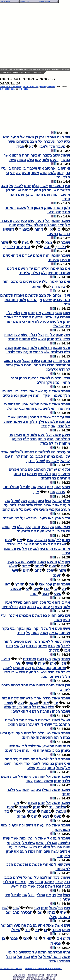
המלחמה (63, 439)
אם (68, 268)
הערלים (50, 225)
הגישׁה (34, 404)
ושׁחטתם (59, 668)
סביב (39, 456)
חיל (59, 895)
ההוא (30, 409)
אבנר (14, 938)
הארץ (18, 365)
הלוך (33, 422)
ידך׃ (44, 426)
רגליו (33, 335)
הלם (35, 711)
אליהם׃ (53, 260)
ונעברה (49, 141)
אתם (34, 759)
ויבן (67, 685)
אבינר (57, 930)
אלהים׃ (52, 369)
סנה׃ (66, 199)
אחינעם (39, 925)
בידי (6, 811)
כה (62, 268)
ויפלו (66, 339)
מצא (58, 607)
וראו (10, 391)
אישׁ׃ (13, 160)
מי (4, 391)
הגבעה (36, 155)
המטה (37, 544)
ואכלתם (38, 668)
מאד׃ (44, 443)
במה (66, 737)
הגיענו (23, 268)
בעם (41, 659)
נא (16, 391)
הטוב (27, 707)
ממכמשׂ (25, 615)
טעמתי (16, 589)
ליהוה (39, 229)
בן (37, 137)
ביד (68, 326)
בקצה (47, 155)
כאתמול (28, 452)
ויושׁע (66, 487)
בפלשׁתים (40, 615)
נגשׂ (48, 501)
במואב (49, 882)
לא (31, 146)
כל (15, 242)
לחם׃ (6, 509)
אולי (29, 225)
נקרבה (45, 711)
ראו (8, 584)
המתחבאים (37, 469)
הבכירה (26, 912)
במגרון (65, 160)
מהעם (52, 562)
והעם (54, 160)
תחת (26, 155)
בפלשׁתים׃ (10, 607)
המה (37, 365)
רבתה (31, 607)
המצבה (48, 313)
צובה (66, 886)
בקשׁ (36, 186)
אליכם (12, 268)
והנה (14, 378)
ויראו (66, 378)
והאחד (10, 208)
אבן (67, 650)
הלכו (9, 864)
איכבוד (32, 168)
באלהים (44, 720)
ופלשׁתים (21, 864)
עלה (38, 322)
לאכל (66, 646)
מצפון (38, 208)
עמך (19, 247)
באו (51, 518)
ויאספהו (64, 961)
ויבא (67, 527)
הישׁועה (64, 843)
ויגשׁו (43, 672)
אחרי (30, 322)
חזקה (42, 952)
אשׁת (59, 925)
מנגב (66, 212)
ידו (68, 531)
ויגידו (66, 642)
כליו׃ (6, 395)
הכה (25, 348)
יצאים (47, 300)
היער (45, 527)
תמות (66, 830)
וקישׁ (66, 938)
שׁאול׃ (16, 930)
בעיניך (17, 707)
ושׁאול (65, 155)
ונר (36, 938)
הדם (51, 646)
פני (17, 518)
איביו (8, 602)
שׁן (54, 190)
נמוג (56, 382)
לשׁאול (45, 378)
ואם (67, 282)
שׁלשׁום (15, 452)
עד (31, 268)
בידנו (62, 287)
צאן (28, 628)
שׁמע (52, 540)
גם (44, 365)
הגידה (32, 803)
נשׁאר (9, 703)
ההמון (65, 382)
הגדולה (51, 843)
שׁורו (42, 663)
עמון (31, 882)
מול (30, 208)
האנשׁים (9, 255)
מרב (16, 912)
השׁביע (20, 562)
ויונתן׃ (31, 461)
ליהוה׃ (65, 690)
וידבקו (32, 474)
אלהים (31, 825)
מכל (18, 750)
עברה (61, 492)
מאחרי (48, 864)
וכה (22, 825)
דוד (28, 930)
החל (25, 685)
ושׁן (19, 190)
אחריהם (64, 478)
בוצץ (29, 195)
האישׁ (38, 505)
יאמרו (54, 268)
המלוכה (46, 877)
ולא (44, 273)
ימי (10, 952)
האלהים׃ (18, 711)
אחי (41, 168)
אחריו (8, 335)
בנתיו (51, 912)
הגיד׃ (20, 146)
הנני (27, 247)
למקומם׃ (63, 869)
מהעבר (35, 190)
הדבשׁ (45, 549)
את (39, 313)
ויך (54, 895)
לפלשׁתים (43, 452)
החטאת (46, 737)
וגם (32, 456)
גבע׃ (51, 212)
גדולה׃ (54, 650)
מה (17, 803)
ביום (38, 409)
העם (18, 361)
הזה (39, 851)
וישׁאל (65, 720)
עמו (38, 160)
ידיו (47, 335)
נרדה (47, 698)
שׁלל (45, 628)
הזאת (35, 737)
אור (46, 703)
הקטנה (64, 917)
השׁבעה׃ (23, 531)
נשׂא (6, 137)
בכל (67, 882)
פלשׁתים (23, 141)
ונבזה (6, 698)
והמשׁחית (63, 365)
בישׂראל (29, 843)
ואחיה (65, 168)
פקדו (23, 391)
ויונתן (66, 540)
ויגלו (67, 295)
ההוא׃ (13, 724)
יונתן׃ (58, 177)
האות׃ (36, 287)
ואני (67, 763)
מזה (25, 190)
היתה (42, 439)
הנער (15, 137)
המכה (57, 348)
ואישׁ (66, 501)
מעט (58, 594)
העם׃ (57, 575)
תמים (5, 777)
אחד (8, 759)
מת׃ (60, 856)
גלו (23, 646)
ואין (13, 527)
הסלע (47, 190)
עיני (36, 589)
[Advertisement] (32, 35)
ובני (22, 409)
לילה (15, 698)
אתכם (26, 317)
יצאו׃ (29, 781)
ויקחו (36, 628)
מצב (34, 141)
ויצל (31, 895)
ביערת (56, 549)
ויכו (68, 615)
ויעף (15, 570)
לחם (13, 505)
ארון (25, 404)
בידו (20, 544)
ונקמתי (54, 509)
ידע (13, 173)
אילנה (13, 615)
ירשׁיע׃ (14, 886)
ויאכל (44, 633)
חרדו (51, 365)
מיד (7, 895)
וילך (49, 382)
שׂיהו (18, 663)
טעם (28, 509)
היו (53, 452)
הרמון (16, 155)
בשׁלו (52, 173)
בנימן (23, 378)
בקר (6, 628)
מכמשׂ (21, 208)
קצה (46, 544)
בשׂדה (35, 361)
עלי (4, 168)
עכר (49, 584)
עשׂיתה (61, 807)
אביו (30, 540)
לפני (58, 339)
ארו (47, 589)
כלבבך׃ (9, 247)
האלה (38, 225)
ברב (67, 234)
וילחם (17, 877)
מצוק (48, 208)
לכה (60, 141)
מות (48, 750)
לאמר (57, 505)
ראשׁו (33, 847)
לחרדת (64, 369)
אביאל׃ (56, 943)
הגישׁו (6, 659)
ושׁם (47, 195)
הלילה (65, 677)
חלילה (16, 843)
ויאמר (52, 137)
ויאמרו (19, 295)
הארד (32, 720)
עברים (27, 255)
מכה (22, 607)
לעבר (19, 186)
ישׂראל (65, 461)
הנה (46, 255)
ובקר (21, 628)
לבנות (15, 685)
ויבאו (18, 435)
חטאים (19, 642)
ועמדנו (65, 273)
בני (58, 750)
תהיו (26, 759)
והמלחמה (11, 487)
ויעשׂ (67, 628)
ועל (41, 335)
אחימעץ (20, 925)
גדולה (53, 443)
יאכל (21, 505)
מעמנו (57, 395)
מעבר (61, 146)
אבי (42, 584)
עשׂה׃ (31, 768)
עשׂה (26, 242)
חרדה (58, 361)
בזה (48, 668)
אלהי (33, 777)
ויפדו (32, 851)
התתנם (64, 724)
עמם (60, 456)
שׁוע (16, 908)
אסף (52, 426)
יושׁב (56, 155)
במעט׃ (53, 234)
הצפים (56, 378)
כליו (67, 141)
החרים (32, 300)
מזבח (50, 685)
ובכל (26, 361)
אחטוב (50, 168)
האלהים (14, 404)
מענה (28, 352)
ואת (24, 313)
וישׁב (36, 549)
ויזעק (66, 435)
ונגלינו (65, 260)
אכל (50, 602)
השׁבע (31, 562)
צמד (19, 352)
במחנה (46, 361)
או (61, 234)
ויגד (52, 807)
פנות (27, 733)
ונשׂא (24, 335)
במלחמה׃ (48, 478)
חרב (33, 439)
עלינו (37, 282)
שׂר (3, 925)
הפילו (46, 790)
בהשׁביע (41, 540)
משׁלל (18, 602)
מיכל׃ (53, 917)
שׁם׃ (67, 304)
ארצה (54, 633)
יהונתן (55, 221)
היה (67, 409)
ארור (47, 505)
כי (8, 173)
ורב (25, 422)
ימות (40, 750)
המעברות (56, 186)
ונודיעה (38, 317)
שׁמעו (66, 474)
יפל (54, 847)
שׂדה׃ (11, 352)
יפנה (24, 886)
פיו (57, 531)
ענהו (30, 724)
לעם (47, 391)
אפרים (14, 469)
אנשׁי (58, 313)
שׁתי (63, 912)
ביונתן (65, 750)
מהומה (64, 443)
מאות (21, 160)
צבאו (66, 930)
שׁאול (30, 137)
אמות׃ (22, 816)
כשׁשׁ (30, 160)
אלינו (45, 268)
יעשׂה (21, 225)
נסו (54, 474)
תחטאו (19, 668)
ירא (48, 531)
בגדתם (31, 646)
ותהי (67, 348)
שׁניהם (57, 295)
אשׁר (12, 141)
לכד (56, 877)
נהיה (45, 763)
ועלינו (28, 282)
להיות (15, 456)
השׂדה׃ (8, 518)
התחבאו (11, 300)
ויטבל (11, 544)
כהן (67, 173)
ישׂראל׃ (58, 326)
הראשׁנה (45, 348)
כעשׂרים (57, 352)
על (11, 186)
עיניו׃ (66, 553)
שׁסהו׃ (65, 899)
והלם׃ (40, 382)
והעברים (63, 452)
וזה (54, 287)
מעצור (24, 229)
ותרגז (28, 365)
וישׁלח (62, 544)
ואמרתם (30, 659)
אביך (10, 562)
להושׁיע (9, 229)
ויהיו (67, 908)
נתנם (14, 282)
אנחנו (37, 255)
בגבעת (33, 378)
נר (37, 930)
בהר (23, 469)
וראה (57, 957)
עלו (45, 282)
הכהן (32, 417)
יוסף (15, 825)
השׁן (67, 208)
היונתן (32, 838)
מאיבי (43, 509)
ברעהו (17, 439)
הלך (67, 177)
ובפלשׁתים (53, 886)
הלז (52, 146)
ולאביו (43, 146)
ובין (67, 186)
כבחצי (38, 352)
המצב (8, 361)
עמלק (40, 895)
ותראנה (10, 549)
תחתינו (53, 273)
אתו (31, 391)
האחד (38, 195)
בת (29, 925)
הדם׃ (21, 633)
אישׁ (47, 352)
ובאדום (21, 882)
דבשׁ (29, 518)
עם (8, 456)
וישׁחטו (65, 633)
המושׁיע (48, 746)
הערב (65, 509)
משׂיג (6, 527)
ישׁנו (12, 746)
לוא (58, 602)
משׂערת (44, 847)
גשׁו (48, 733)
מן (40, 300)
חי (65, 746)
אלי (17, 646)
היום (60, 137)
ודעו (11, 733)
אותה (66, 549)
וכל (49, 435)
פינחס (17, 168)
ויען (67, 562)
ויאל (24, 501)
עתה (46, 607)
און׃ (36, 492)
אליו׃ (52, 961)
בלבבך (61, 247)
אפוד (35, 173)
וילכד (66, 781)
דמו (37, 268)
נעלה (36, 273)
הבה (14, 777)
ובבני (39, 882)
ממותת (25, 339)
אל (22, 137)
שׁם (40, 912)
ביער (43, 518)
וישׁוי (37, 908)
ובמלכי (9, 882)
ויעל (67, 335)
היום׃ (26, 737)
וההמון (22, 417)
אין (51, 229)
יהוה (60, 173)
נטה (47, 247)
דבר (17, 317)
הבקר (33, 703)
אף (68, 602)
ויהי (67, 137)
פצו (48, 659)
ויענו (67, 313)
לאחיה (45, 404)
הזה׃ (34, 594)
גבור (27, 957)
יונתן (43, 137)
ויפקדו (46, 395)
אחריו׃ (13, 339)
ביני (38, 790)
